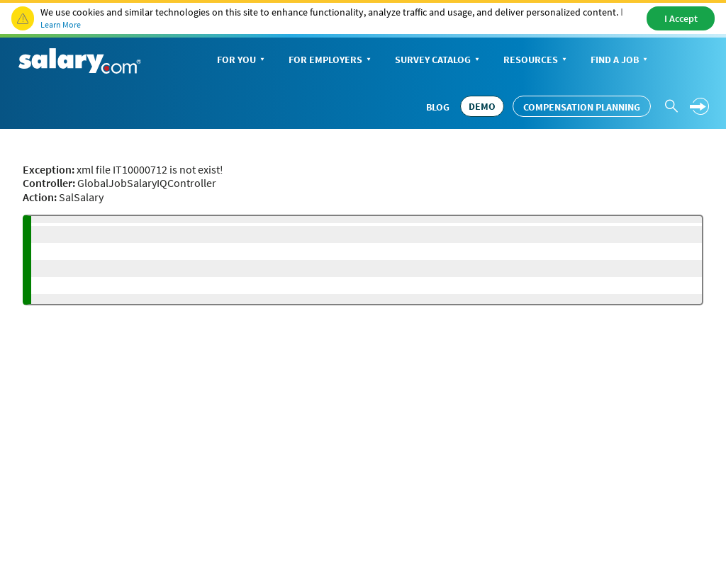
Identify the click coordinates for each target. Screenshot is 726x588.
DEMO (482, 106)
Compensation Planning (582, 107)
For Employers (331, 61)
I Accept (681, 18)
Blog (438, 107)
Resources (536, 61)
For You (242, 61)
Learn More (61, 24)
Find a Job (620, 61)
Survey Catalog (439, 61)
